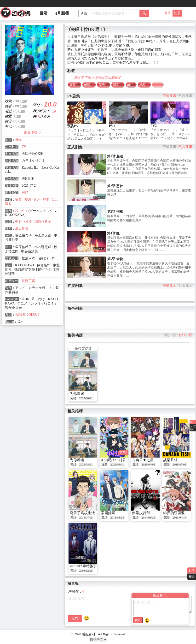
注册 (177, 13)
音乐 (37, 200)
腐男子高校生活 (82, 513)
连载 (104, 465)
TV (24, 147)
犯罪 (46, 200)
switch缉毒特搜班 (83, 566)
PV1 (112, 126)
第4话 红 (113, 233)
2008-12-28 (86, 571)
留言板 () (160, 595)
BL (54, 200)
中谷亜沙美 (23, 222)
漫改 (8, 204)
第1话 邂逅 (115, 156)
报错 (192, 577)
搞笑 (18, 200)
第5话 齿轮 (115, 259)
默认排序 (185, 335)
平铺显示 (169, 96)
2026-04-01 (117, 465)
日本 (18, 140)
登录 (168, 13)
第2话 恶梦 (115, 186)
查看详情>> (32, 133)
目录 (43, 13)
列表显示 (185, 96)
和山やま (22, 211)
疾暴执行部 (141, 513)
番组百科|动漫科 (17, 14)
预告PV (73, 126)
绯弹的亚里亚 (174, 513)
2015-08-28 (117, 518)
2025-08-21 (86, 398)
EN (191, 429)
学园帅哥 (108, 513)
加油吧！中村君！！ (117, 460)
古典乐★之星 (143, 460)
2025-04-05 (148, 465)
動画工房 (29, 281)
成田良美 (22, 229)
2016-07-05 (86, 518)
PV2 (154, 126)
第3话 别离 (115, 212)
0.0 (54, 111)
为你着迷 (77, 394)
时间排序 (169, 335)
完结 (25, 193)
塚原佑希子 (43, 222)
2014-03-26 (148, 518)
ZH (191, 422)
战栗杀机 (170, 460)
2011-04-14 (179, 518)
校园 (28, 200)
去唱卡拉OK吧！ (28, 315)
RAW (193, 426)
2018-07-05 (179, 465)
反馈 (192, 570)
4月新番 (62, 13)
